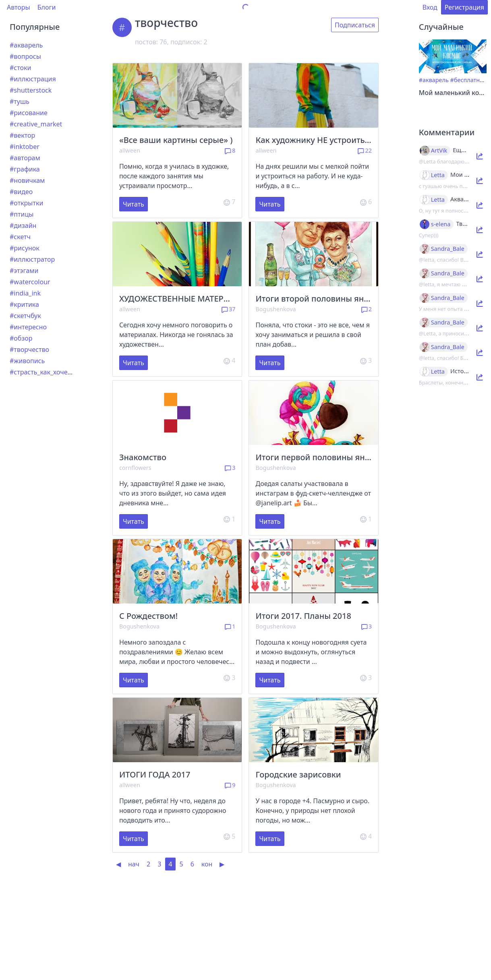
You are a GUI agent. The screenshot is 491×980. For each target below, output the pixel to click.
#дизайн (23, 225)
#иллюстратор (32, 259)
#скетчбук (25, 316)
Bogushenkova (276, 309)
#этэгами (24, 271)
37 (229, 309)
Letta (438, 175)
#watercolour (30, 282)
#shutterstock (31, 90)
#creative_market (36, 124)
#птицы (22, 214)
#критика (24, 304)
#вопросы (25, 56)
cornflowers (135, 468)
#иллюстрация (33, 79)
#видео (21, 192)
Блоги (47, 7)
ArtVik (439, 151)
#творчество (29, 349)
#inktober (25, 147)
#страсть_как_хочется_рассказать (62, 372)
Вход (430, 7)
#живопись (27, 361)
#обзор (21, 338)
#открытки (26, 203)
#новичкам (27, 180)
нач (134, 864)
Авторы (19, 7)
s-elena (441, 224)
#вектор (22, 135)
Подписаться (355, 25)
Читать (134, 204)
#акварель (26, 45)
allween (130, 150)
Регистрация (464, 7)
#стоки (20, 68)
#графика (25, 169)
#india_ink (25, 293)
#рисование (29, 113)
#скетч (20, 237)
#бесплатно (467, 80)
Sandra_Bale (448, 249)
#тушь (20, 101)
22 (365, 150)
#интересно (28, 327)
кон (207, 864)
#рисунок (25, 248)
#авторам (25, 158)
